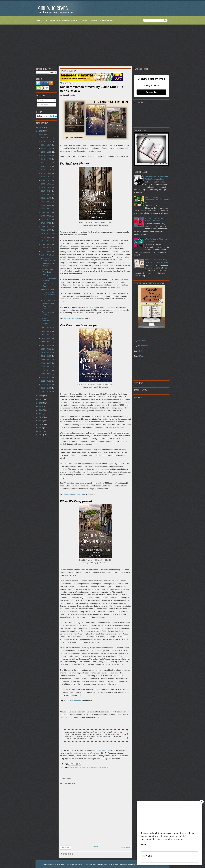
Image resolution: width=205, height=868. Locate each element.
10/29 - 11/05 (46, 170)
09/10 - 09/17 (46, 195)
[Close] (202, 802)
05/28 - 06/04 (46, 248)
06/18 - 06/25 (46, 237)
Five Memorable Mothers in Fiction (47, 321)
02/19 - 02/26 (46, 367)
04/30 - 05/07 (46, 331)
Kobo (141, 351)
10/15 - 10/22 (46, 177)
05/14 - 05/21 (46, 255)
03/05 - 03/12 (46, 360)
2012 (41, 431)
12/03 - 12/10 (46, 152)
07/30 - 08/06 (46, 216)
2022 (41, 396)
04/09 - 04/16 (46, 342)
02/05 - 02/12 (46, 374)
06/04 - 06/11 (46, 244)
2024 (41, 131)
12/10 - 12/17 (46, 148)
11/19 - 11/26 (46, 159)
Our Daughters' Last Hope (75, 494)
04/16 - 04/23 (46, 338)
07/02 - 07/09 (46, 230)
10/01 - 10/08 (46, 184)
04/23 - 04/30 (46, 335)
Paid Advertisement (107, 20)
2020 (41, 403)
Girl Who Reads (53, 8)
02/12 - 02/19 (46, 370)
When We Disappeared (73, 701)
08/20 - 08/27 (46, 205)
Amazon (142, 341)
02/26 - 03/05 (46, 363)
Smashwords (144, 346)
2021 (41, 399)
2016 (41, 417)
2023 (41, 134)
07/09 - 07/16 (46, 226)
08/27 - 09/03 (46, 202)
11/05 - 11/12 (46, 166)
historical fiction (84, 767)
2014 (41, 424)
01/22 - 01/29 (46, 381)
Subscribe (151, 92)
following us (106, 750)
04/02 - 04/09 (46, 345)
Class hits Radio (94, 865)
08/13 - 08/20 (46, 209)
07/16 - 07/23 (46, 223)
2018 (41, 410)
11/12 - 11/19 (46, 163)
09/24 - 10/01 (46, 187)
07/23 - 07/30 (46, 219)
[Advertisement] (102, 46)
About (46, 20)
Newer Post (66, 847)
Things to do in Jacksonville (118, 865)
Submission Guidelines (70, 20)
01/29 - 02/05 (46, 377)
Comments (43, 105)
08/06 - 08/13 (46, 212)
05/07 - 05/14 (46, 328)
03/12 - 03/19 (46, 356)
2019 (41, 406)
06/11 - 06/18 (46, 241)
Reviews (94, 767)
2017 (41, 414)
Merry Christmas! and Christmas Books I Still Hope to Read (157, 200)
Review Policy (55, 20)
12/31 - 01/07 (46, 138)
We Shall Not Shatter (72, 318)
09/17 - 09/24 (46, 191)
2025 (41, 127)
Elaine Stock (74, 767)
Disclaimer (93, 20)
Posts (41, 100)
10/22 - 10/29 (46, 173)
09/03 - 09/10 (46, 198)
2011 (41, 435)
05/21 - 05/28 (46, 251)
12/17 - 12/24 (46, 145)
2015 (41, 421)
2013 (41, 428)
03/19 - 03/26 (46, 353)
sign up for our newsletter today (88, 753)
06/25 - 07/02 (46, 234)
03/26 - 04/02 (46, 349)
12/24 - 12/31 (46, 141)
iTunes (142, 356)
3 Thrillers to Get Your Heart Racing (47, 272)
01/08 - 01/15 (46, 388)
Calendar (84, 20)
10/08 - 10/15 (46, 180)
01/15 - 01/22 (46, 384)
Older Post (126, 847)
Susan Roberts (103, 767)
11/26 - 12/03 (46, 155)
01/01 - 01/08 (46, 392)
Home (39, 20)
